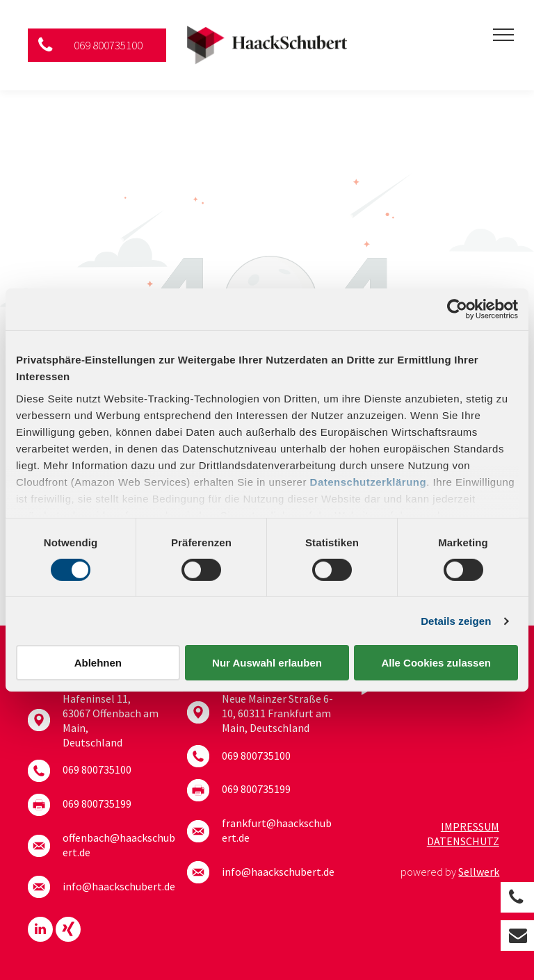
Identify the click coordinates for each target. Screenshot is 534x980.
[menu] (503, 35)
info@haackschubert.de (119, 886)
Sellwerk (479, 872)
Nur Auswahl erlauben (267, 663)
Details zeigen (456, 621)
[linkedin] (40, 931)
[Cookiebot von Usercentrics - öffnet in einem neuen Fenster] (457, 309)
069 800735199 (97, 803)
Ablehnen (98, 663)
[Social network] (68, 931)
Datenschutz (463, 841)
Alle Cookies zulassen (436, 663)
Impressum (470, 826)
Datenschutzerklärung (369, 481)
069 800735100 (97, 769)
